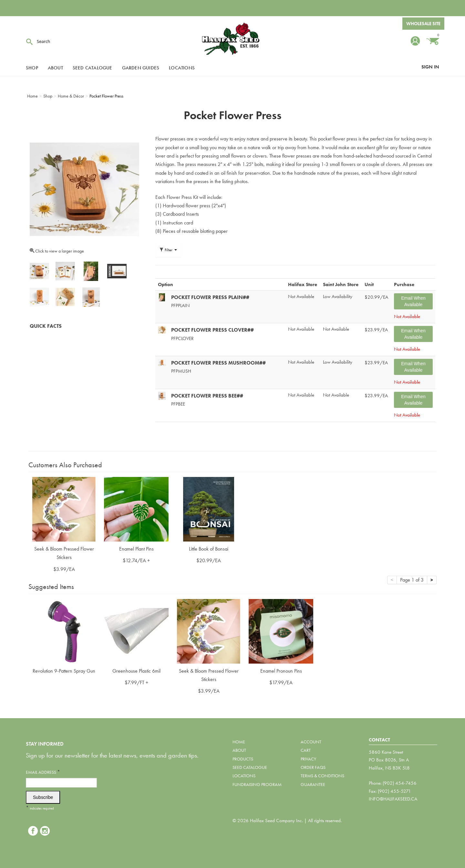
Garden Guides (141, 68)
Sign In (430, 67)
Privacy (308, 759)
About (55, 68)
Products (243, 759)
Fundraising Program (257, 784)
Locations (182, 68)
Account (311, 742)
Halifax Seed (232, 39)
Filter (168, 250)
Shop (32, 68)
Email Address (43, 772)
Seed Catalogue (93, 68)
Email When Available (413, 301)
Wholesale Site (423, 24)
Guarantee (313, 784)
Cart (306, 750)
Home (239, 742)
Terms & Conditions (322, 776)
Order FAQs (313, 767)
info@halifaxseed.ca (393, 799)
